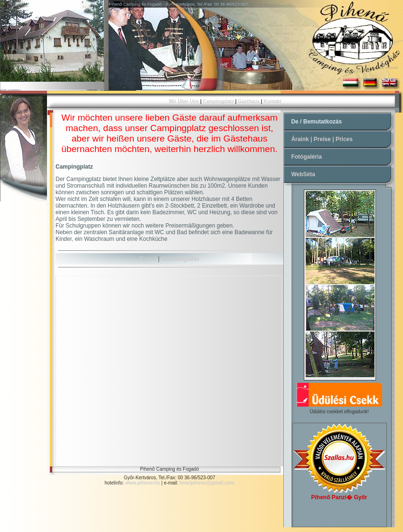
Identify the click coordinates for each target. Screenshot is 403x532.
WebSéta (303, 174)
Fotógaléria (306, 157)
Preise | (325, 139)
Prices (344, 139)
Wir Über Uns (184, 101)
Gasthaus (249, 101)
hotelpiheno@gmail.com (206, 483)
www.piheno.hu (143, 483)
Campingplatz (218, 101)
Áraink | (302, 139)
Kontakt (272, 101)
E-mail (148, 259)
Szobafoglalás (181, 259)
